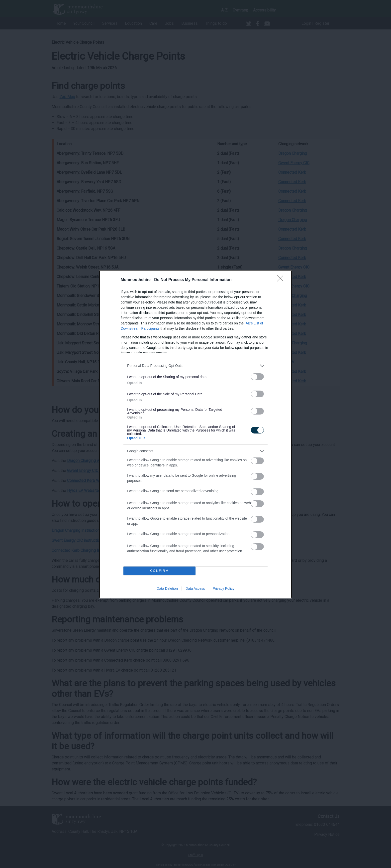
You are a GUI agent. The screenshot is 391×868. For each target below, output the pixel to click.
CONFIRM (159, 571)
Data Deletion (167, 588)
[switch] (257, 377)
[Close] (282, 280)
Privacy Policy (224, 588)
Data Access (195, 588)
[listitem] (195, 366)
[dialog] (195, 434)
